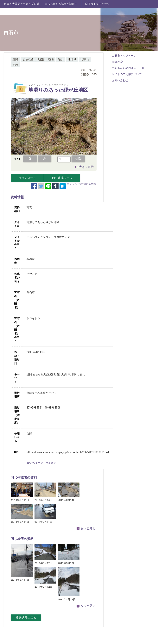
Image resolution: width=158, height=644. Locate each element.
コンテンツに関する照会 (82, 184)
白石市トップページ (98, 4)
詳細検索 (117, 62)
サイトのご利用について (127, 74)
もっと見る (86, 528)
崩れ (15, 65)
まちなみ (28, 59)
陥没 (61, 59)
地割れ (85, 59)
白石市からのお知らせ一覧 (128, 68)
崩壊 (51, 59)
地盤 (41, 59)
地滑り (72, 59)
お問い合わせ (120, 80)
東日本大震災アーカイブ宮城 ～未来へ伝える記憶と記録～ (41, 4)
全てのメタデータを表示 (41, 463)
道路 (15, 59)
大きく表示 (86, 167)
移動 (78, 159)
